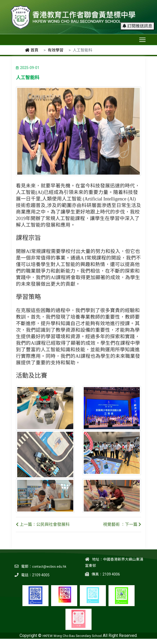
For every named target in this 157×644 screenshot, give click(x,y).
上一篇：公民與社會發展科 (43, 524)
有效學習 (56, 50)
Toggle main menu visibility (143, 39)
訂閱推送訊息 (137, 26)
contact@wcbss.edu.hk (49, 567)
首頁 (32, 50)
